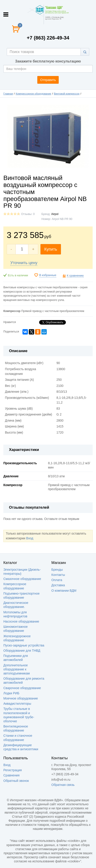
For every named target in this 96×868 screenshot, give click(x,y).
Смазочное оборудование (22, 579)
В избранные (48, 275)
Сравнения (11, 775)
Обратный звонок (16, 781)
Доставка (58, 585)
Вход (30, 538)
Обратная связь (63, 785)
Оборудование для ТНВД (22, 651)
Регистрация (13, 770)
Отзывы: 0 (28, 214)
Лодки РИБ (11, 693)
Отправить (48, 80)
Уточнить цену (24, 263)
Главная (8, 94)
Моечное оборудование (21, 698)
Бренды (57, 570)
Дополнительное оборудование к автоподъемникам (17, 669)
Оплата (57, 580)
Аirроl (55, 214)
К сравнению (75, 276)
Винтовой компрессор (67, 94)
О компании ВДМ (64, 591)
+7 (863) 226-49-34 (48, 38)
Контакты (58, 575)
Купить (51, 249)
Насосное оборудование (21, 621)
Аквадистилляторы (17, 704)
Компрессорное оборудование (33, 94)
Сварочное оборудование (22, 688)
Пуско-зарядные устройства (24, 645)
